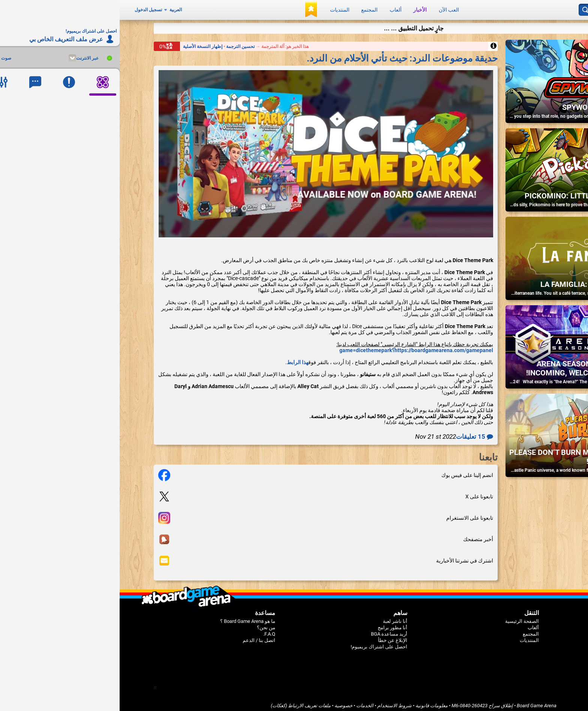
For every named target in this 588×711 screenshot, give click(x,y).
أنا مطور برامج (273, 624)
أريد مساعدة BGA (269, 631)
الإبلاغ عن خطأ (273, 637)
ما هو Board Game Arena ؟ (128, 618)
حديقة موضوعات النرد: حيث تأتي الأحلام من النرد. (283, 55)
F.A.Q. (150, 631)
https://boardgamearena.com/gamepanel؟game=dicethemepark (297, 347)
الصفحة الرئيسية (402, 618)
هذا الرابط (178, 359)
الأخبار (300, 8)
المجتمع (250, 8)
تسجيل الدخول (29, 8)
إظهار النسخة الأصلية (83, 43)
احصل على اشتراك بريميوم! (259, 643)
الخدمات (245, 702)
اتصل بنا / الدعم (139, 637)
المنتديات (220, 8)
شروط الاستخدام (275, 702)
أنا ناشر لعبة (275, 618)
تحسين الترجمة (120, 43)
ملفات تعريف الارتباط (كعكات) (181, 702)
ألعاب (276, 8)
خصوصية (224, 702)
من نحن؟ (146, 624)
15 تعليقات (355, 433)
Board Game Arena (417, 702)
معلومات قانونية (312, 702)
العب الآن (329, 8)
